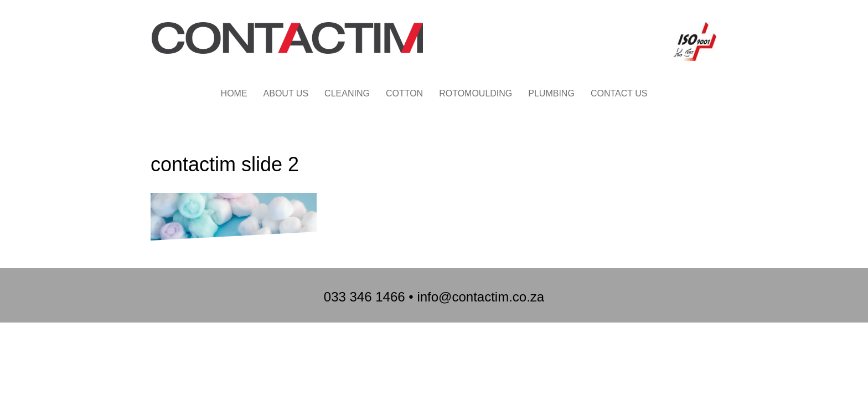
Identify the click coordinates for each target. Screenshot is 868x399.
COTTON (404, 93)
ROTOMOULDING (476, 93)
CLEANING (347, 93)
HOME (234, 93)
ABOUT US (286, 93)
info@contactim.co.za (480, 297)
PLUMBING (551, 93)
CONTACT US (619, 93)
